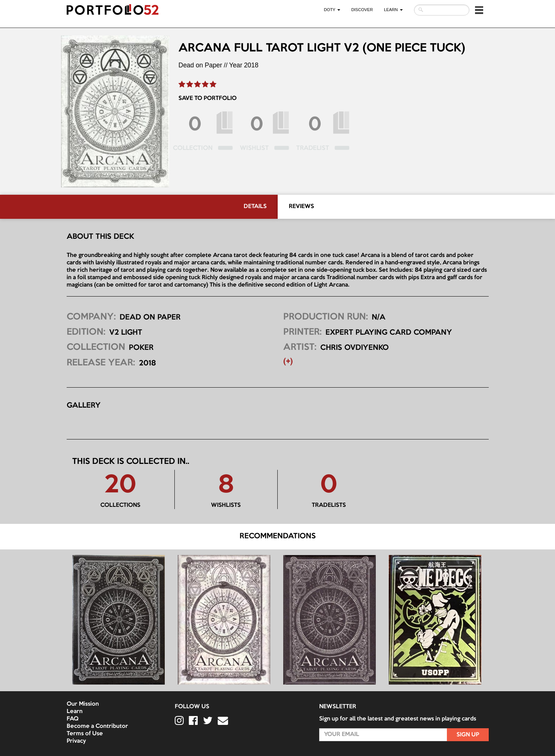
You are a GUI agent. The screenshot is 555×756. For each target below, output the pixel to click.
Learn (75, 712)
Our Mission (83, 704)
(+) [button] (288, 362)
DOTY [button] (332, 10)
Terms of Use (85, 734)
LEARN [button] (393, 10)
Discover (362, 10)
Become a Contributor (97, 726)
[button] (479, 10)
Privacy (76, 741)
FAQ (73, 719)
